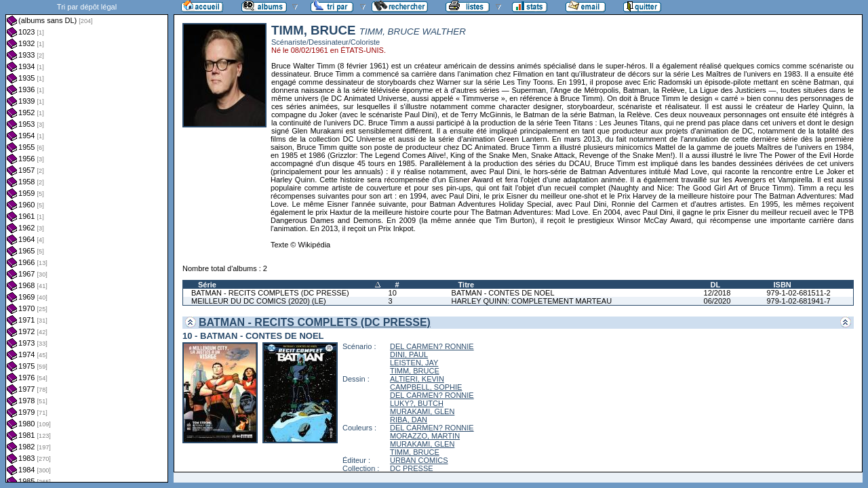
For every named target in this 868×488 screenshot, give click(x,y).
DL (716, 285)
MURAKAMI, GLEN (422, 411)
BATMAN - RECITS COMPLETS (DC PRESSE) (270, 293)
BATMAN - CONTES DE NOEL (503, 293)
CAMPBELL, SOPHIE (426, 387)
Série (207, 285)
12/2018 (717, 293)
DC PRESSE (412, 468)
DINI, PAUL (409, 354)
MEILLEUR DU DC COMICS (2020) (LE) (259, 301)
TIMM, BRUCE (415, 371)
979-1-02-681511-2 (798, 293)
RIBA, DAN (409, 420)
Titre (467, 285)
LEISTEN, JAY (414, 363)
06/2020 (717, 301)
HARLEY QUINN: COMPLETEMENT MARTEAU (532, 301)
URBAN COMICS (419, 460)
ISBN (782, 285)
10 (393, 293)
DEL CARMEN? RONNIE (432, 346)
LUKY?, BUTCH (417, 403)
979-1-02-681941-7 (798, 301)
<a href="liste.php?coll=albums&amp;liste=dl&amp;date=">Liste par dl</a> (87, 241)
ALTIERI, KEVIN (417, 379)
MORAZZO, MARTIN (425, 436)
